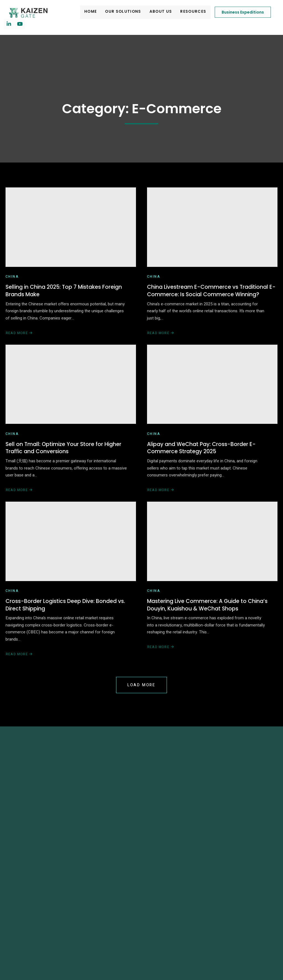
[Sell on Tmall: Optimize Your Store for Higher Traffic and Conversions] (71, 391)
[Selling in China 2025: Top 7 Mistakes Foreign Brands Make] (71, 229)
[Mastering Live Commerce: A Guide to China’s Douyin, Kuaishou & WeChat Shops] (212, 553)
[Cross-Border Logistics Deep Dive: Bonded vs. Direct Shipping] (71, 553)
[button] (6, 959)
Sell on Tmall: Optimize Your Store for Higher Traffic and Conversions (65, 457)
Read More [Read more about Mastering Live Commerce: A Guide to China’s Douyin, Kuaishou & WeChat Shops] (161, 663)
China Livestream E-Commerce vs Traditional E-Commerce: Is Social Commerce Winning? (210, 295)
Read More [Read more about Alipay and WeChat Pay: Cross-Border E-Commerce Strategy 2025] (161, 500)
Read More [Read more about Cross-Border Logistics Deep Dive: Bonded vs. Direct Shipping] (19, 670)
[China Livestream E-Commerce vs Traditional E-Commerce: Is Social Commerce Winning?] (212, 229)
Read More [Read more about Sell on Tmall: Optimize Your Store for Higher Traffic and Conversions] (19, 500)
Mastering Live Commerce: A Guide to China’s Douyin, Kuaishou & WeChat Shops (210, 620)
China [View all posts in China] (12, 280)
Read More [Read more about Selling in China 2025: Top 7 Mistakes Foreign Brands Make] (19, 338)
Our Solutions (113, 12)
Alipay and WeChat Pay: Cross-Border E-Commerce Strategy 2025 (204, 457)
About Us (150, 12)
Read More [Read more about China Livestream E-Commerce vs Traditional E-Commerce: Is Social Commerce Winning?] (161, 338)
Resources (182, 12)
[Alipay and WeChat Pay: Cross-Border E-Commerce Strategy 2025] (212, 391)
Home (81, 12)
